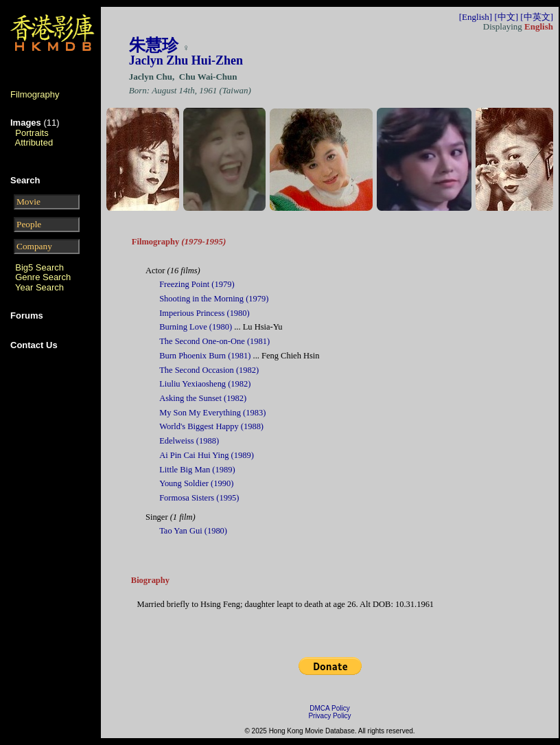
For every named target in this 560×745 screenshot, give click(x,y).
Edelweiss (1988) (189, 441)
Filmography (35, 94)
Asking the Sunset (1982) (203, 398)
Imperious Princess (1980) (205, 313)
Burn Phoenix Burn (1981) (205, 356)
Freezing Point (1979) (197, 284)
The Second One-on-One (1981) (214, 341)
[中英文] (537, 17)
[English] (476, 17)
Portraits (32, 133)
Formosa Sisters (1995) (199, 498)
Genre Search (43, 277)
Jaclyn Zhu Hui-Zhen (186, 60)
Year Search (39, 287)
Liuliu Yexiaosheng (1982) (205, 384)
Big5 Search (39, 267)
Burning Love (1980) (196, 327)
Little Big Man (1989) (197, 470)
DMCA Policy (329, 708)
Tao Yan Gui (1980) (193, 531)
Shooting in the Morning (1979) (214, 299)
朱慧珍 (154, 45)
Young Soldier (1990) (196, 483)
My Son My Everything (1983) (212, 413)
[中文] (506, 17)
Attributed (34, 142)
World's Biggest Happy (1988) (211, 426)
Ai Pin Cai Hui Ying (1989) (207, 455)
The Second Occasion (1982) (209, 370)
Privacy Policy (329, 716)
